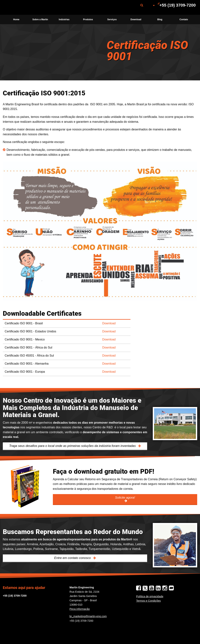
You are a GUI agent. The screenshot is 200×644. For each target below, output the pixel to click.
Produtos (88, 19)
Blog (160, 19)
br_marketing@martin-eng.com (88, 616)
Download (136, 19)
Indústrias (64, 19)
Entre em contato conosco (73, 558)
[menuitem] (23, 7)
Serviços (112, 19)
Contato (184, 19)
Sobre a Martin (40, 19)
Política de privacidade (150, 596)
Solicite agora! (125, 498)
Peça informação (80, 609)
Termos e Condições (148, 601)
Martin (23, 7)
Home (16, 19)
